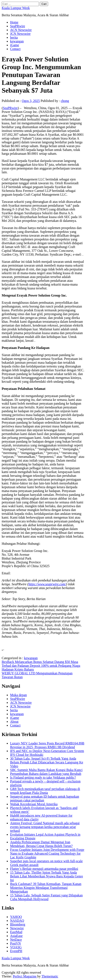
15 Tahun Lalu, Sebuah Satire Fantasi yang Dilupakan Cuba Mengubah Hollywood (46, 897)
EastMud (16, 932)
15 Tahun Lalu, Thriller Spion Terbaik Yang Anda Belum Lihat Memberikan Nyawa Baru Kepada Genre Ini (47, 876)
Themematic (50, 976)
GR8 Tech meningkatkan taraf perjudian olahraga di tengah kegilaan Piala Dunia (45, 791)
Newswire (17, 928)
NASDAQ (17, 921)
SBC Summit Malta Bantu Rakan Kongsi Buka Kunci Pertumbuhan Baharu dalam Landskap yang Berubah (46, 772)
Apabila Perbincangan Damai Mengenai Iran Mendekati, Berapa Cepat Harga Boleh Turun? (41, 844)
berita (14, 37)
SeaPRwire (18, 26)
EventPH (16, 951)
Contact (15, 49)
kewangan (17, 41)
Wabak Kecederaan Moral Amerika (34, 804)
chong (65, 101)
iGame (15, 45)
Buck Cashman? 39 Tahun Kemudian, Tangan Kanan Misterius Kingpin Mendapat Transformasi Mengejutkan (46, 888)
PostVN (15, 943)
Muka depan (19, 695)
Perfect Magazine (25, 976)
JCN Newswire (20, 34)
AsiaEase (16, 936)
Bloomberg (18, 924)
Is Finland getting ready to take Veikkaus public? (43, 777)
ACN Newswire (21, 30)
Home (14, 22)
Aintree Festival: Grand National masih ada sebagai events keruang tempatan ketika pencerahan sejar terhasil (45, 827)
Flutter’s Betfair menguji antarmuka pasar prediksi (44, 869)
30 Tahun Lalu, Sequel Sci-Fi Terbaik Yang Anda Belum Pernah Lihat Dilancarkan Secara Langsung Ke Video (47, 762)
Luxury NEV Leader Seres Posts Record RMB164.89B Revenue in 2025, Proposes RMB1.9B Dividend (47, 745)
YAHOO (16, 917)
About (14, 722)
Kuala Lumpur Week (16, 8)
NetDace (16, 940)
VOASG (16, 947)
